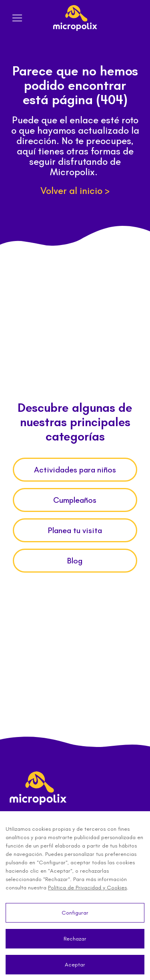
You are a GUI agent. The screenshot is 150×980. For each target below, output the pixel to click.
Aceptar (75, 965)
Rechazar (75, 939)
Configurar (75, 913)
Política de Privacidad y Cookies (87, 888)
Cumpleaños (75, 500)
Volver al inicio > (75, 191)
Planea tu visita (75, 530)
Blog (75, 561)
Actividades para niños (75, 470)
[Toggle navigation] (17, 18)
